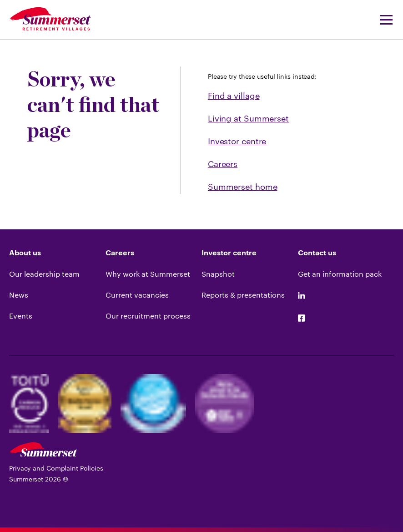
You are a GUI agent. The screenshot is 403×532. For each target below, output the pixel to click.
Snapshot (218, 274)
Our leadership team (44, 274)
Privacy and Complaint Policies (56, 468)
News (19, 295)
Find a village (234, 96)
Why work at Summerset (148, 274)
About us (25, 253)
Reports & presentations (243, 295)
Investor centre (237, 141)
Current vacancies (137, 295)
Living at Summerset (248, 118)
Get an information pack (340, 274)
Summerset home (243, 187)
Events (21, 316)
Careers (223, 164)
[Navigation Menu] (383, 20)
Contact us (317, 253)
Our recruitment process (148, 316)
